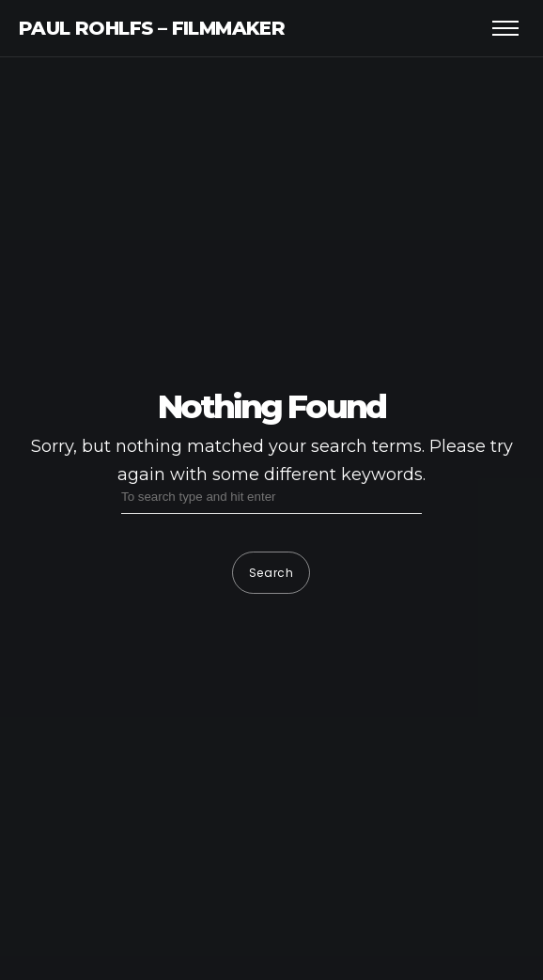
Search (271, 573)
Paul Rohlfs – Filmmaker (152, 28)
